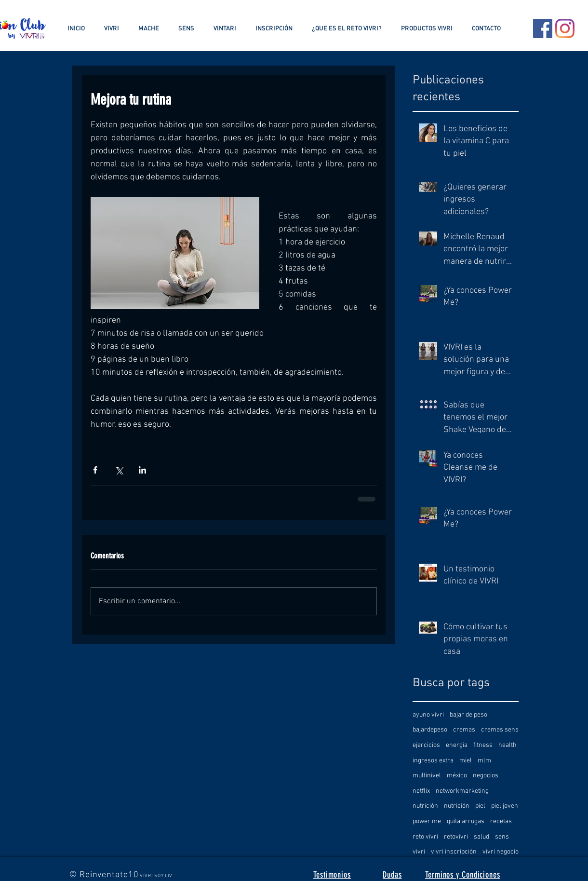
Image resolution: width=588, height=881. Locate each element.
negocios (486, 776)
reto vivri (425, 837)
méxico (457, 776)
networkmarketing (462, 791)
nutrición (457, 806)
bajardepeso (430, 730)
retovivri (456, 837)
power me (427, 821)
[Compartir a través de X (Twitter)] (119, 470)
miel (466, 761)
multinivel (427, 776)
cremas (464, 730)
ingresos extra (433, 761)
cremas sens (500, 730)
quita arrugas (466, 821)
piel (480, 806)
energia (457, 745)
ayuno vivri (428, 715)
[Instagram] (565, 28)
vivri (419, 852)
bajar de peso (468, 715)
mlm (484, 761)
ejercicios (426, 745)
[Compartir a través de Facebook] (95, 470)
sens (502, 837)
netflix (421, 791)
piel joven (505, 806)
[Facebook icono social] (543, 28)
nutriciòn (425, 806)
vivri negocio (501, 852)
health (508, 745)
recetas (501, 821)
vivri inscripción (454, 852)
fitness (483, 745)
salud (481, 837)
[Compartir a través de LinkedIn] (142, 470)
